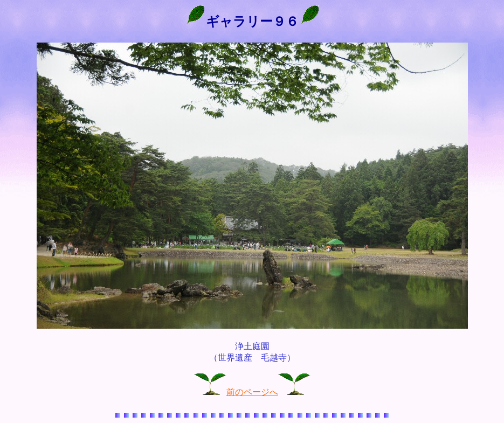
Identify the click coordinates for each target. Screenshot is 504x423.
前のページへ (252, 392)
